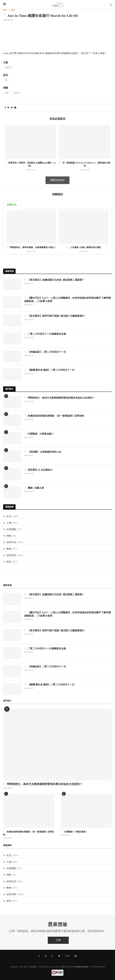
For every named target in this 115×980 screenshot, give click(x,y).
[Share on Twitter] (8, 108)
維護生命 (8, 68)
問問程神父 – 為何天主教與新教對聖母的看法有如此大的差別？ (59, 398)
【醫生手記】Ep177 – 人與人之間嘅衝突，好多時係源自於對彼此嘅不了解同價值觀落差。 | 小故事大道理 (68, 299)
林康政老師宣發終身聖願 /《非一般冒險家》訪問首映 (54, 416)
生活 (9, 516)
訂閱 (58, 940)
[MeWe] (67, 956)
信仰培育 (11, 555)
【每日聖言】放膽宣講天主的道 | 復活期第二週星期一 (54, 280)
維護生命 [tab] (12, 205)
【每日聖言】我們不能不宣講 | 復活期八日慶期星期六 (54, 316)
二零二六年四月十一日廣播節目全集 (45, 334)
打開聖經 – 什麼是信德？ (39, 434)
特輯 (9, 536)
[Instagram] (52, 956)
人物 (9, 523)
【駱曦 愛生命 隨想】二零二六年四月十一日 (49, 370)
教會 (9, 549)
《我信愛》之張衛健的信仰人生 (43, 452)
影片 (5, 10)
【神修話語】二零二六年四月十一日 (45, 352)
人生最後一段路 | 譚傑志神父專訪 (84, 247)
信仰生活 (11, 542)
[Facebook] (39, 956)
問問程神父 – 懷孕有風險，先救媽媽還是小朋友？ (31, 247)
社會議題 (11, 529)
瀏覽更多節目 (57, 180)
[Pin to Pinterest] (12, 108)
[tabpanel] (57, 232)
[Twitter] (46, 956)
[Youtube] (59, 956)
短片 (13, 10)
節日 (9, 562)
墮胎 (7, 93)
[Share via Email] (15, 108)
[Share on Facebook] (5, 108)
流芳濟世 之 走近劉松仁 (38, 470)
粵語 (7, 80)
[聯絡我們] (75, 956)
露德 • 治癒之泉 (34, 488)
